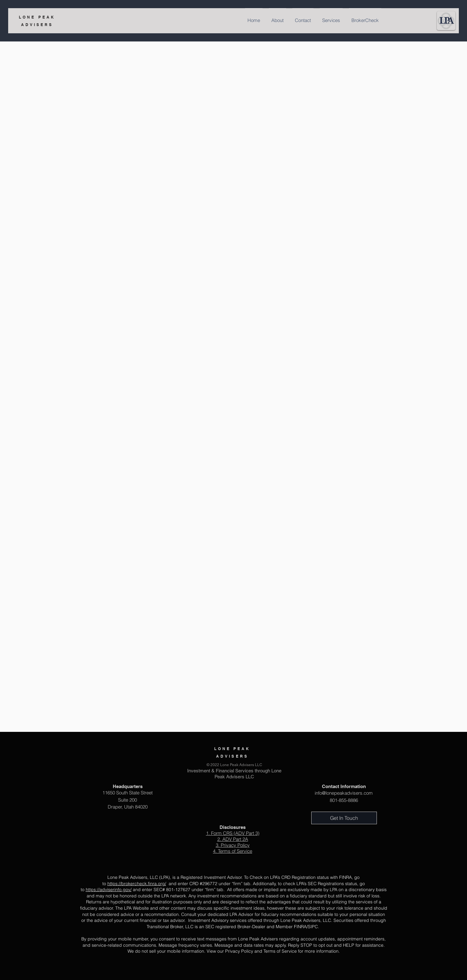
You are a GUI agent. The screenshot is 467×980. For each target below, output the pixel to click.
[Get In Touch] (344, 818)
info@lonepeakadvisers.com (344, 793)
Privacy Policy (235, 845)
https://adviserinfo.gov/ (109, 890)
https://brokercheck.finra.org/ (137, 884)
